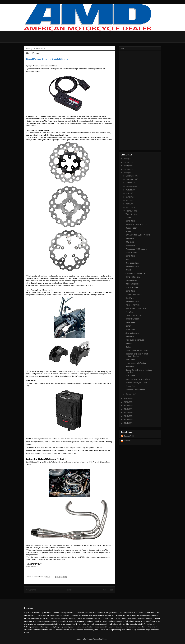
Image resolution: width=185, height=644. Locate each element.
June (128, 197)
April (128, 204)
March (129, 207)
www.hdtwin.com (32, 566)
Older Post (108, 590)
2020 (126, 402)
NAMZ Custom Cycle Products (138, 235)
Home (70, 590)
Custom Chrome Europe (135, 273)
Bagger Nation (131, 228)
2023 (126, 169)
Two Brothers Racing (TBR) (137, 350)
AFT (127, 259)
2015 (126, 420)
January (129, 394)
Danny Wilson (131, 280)
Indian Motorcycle (133, 305)
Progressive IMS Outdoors (136, 249)
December (130, 176)
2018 (126, 409)
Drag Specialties (132, 263)
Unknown (127, 441)
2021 (126, 399)
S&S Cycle (130, 242)
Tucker (128, 217)
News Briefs (130, 221)
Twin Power (130, 376)
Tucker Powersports (133, 294)
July (128, 193)
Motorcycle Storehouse (135, 340)
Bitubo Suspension (133, 284)
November (130, 179)
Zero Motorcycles (132, 333)
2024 (126, 166)
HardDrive (130, 238)
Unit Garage (130, 245)
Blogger (105, 639)
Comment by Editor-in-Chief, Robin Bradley (137, 355)
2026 (126, 159)
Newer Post (31, 590)
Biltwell (128, 231)
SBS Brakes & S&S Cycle (136, 308)
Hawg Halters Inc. (133, 277)
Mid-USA (129, 312)
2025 (126, 162)
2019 (126, 406)
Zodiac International (133, 315)
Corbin (128, 347)
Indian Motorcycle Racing (136, 363)
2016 (126, 416)
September (131, 186)
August (129, 190)
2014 (126, 423)
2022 (126, 173)
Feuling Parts (131, 386)
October (129, 183)
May (128, 200)
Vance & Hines (131, 214)
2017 (126, 412)
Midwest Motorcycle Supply (136, 224)
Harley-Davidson (132, 266)
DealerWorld (129, 436)
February (130, 211)
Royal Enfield (131, 329)
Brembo (129, 343)
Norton (128, 326)
